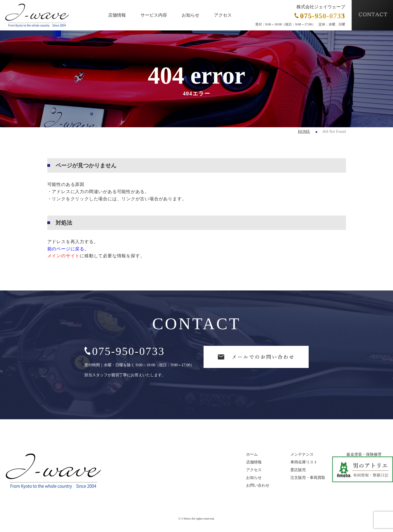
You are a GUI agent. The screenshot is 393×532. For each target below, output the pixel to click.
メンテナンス (302, 455)
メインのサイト (64, 256)
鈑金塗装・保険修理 (364, 455)
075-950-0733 (125, 351)
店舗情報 (117, 15)
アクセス (223, 15)
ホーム (252, 455)
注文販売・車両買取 (308, 478)
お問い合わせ (258, 486)
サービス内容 (154, 15)
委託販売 (298, 470)
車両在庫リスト (304, 462)
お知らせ (191, 15)
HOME (304, 132)
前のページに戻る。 (68, 249)
